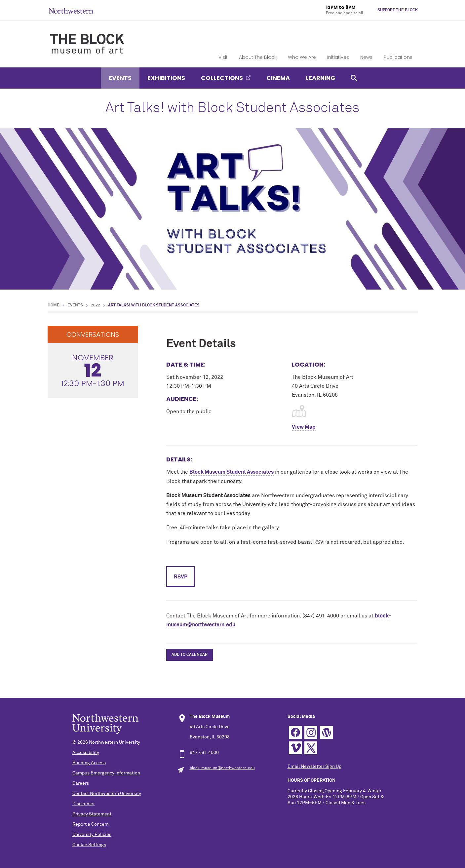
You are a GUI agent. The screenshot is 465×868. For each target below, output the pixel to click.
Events (120, 78)
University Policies (92, 835)
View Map (304, 427)
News (366, 57)
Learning (321, 78)
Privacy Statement (92, 814)
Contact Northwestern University (107, 794)
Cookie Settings (89, 845)
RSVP (181, 577)
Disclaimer (84, 804)
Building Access (89, 763)
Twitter (311, 748)
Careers (81, 783)
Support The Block (398, 10)
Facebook (295, 732)
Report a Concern (91, 824)
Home (54, 305)
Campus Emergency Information (106, 773)
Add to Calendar (190, 655)
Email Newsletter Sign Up (314, 767)
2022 (96, 305)
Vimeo (295, 748)
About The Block (258, 57)
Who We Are (302, 57)
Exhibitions (166, 78)
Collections (222, 78)
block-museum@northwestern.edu (222, 768)
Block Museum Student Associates (232, 472)
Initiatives (338, 57)
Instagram (311, 732)
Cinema (278, 78)
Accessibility (86, 753)
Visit (223, 57)
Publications (398, 57)
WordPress (326, 732)
